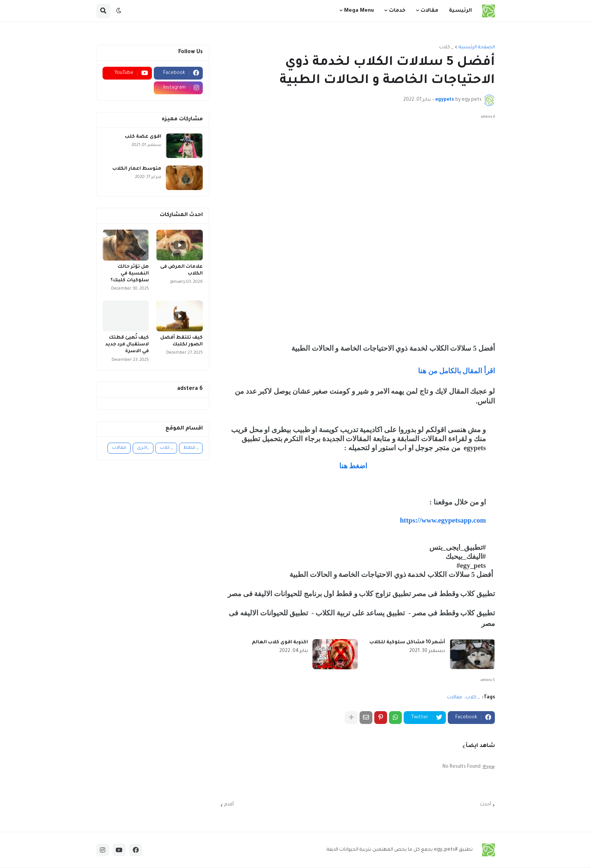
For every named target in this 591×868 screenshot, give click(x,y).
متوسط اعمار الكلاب (137, 169)
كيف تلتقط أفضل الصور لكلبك (181, 341)
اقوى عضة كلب (143, 137)
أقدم (229, 805)
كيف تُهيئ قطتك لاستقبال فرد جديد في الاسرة (127, 345)
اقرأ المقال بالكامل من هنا (456, 371)
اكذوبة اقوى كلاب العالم (280, 643)
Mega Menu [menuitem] (359, 11)
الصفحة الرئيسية (477, 48)
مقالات (455, 698)
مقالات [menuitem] (429, 11)
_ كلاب (446, 48)
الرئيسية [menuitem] (460, 11)
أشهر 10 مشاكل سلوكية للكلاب (407, 643)
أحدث (485, 805)
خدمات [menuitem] (397, 11)
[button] (119, 11)
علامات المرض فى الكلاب (181, 270)
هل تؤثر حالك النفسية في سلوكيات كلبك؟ (130, 274)
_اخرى (143, 448)
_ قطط (191, 448)
